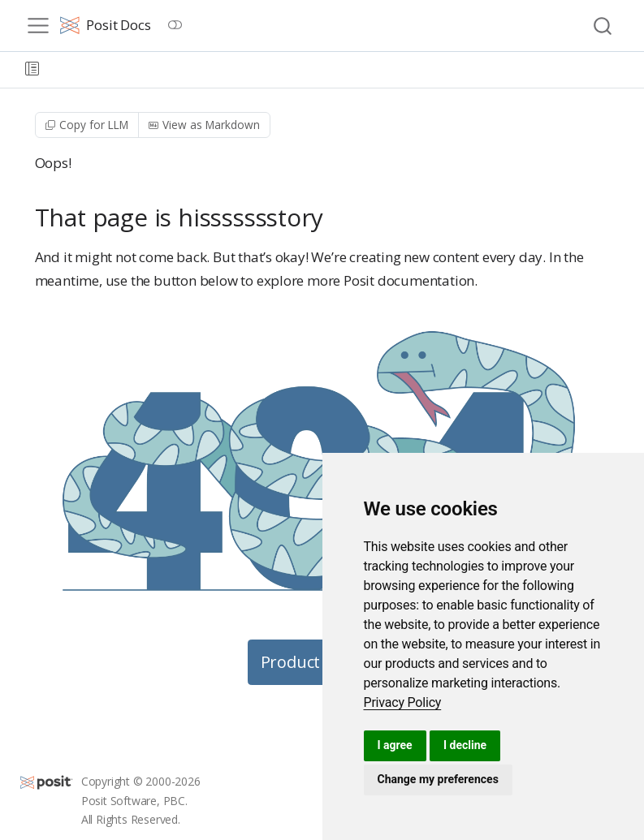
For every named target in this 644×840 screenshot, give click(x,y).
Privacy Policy (403, 702)
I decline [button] (465, 745)
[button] (32, 70)
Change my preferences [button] (438, 779)
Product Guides (319, 662)
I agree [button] (395, 745)
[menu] (38, 26)
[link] (403, 702)
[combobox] (603, 26)
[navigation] (341, 70)
